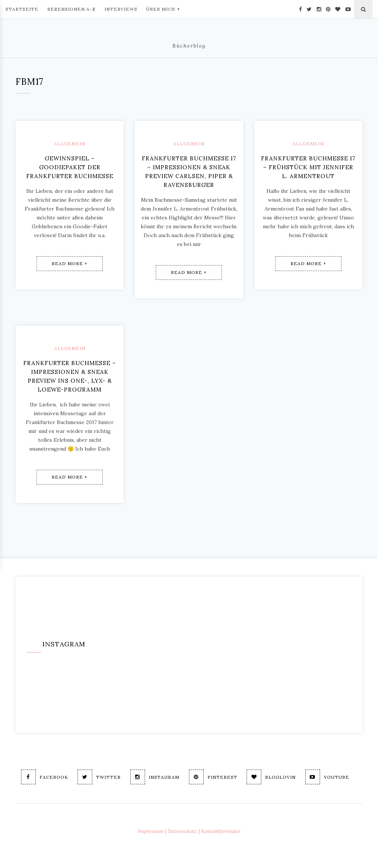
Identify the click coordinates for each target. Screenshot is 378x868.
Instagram (154, 777)
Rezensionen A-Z (71, 9)
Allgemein (70, 144)
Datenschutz (182, 831)
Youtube (330, 777)
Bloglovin (273, 777)
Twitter (97, 777)
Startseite (22, 9)
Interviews (121, 9)
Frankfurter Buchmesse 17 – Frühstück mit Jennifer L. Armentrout (308, 167)
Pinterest (213, 777)
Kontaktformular (221, 831)
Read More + (70, 255)
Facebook (41, 777)
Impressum (151, 831)
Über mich (163, 8)
